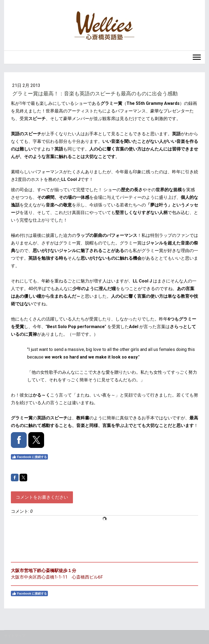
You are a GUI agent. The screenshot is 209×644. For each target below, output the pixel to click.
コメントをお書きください (42, 497)
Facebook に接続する (29, 457)
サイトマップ (15, 636)
